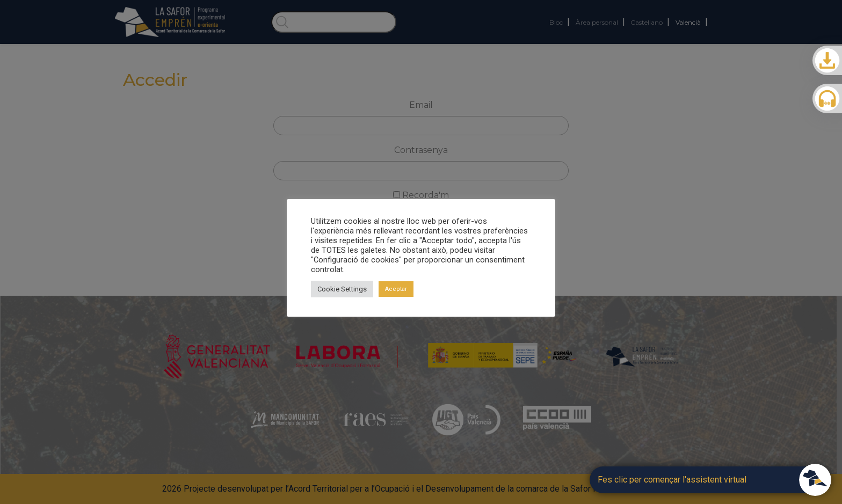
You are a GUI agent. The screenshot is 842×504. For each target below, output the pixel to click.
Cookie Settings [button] (342, 289)
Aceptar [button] (396, 289)
